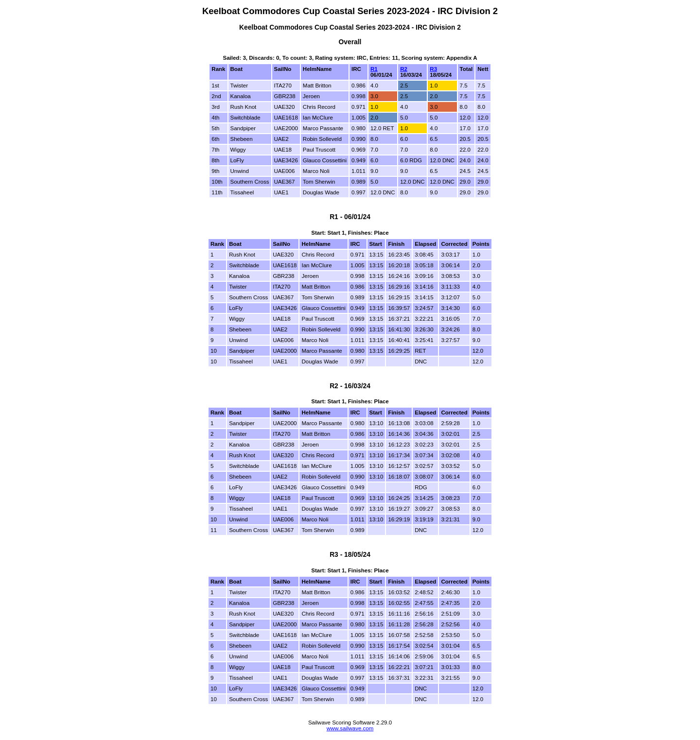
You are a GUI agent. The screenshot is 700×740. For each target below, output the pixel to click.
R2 (404, 69)
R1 (374, 69)
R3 (433, 69)
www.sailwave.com (350, 728)
